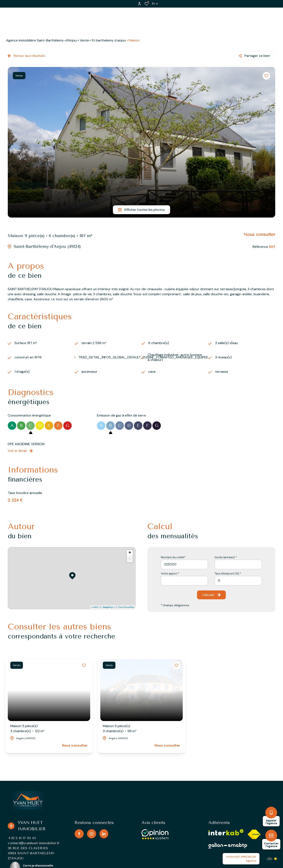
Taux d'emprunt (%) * (228, 574)
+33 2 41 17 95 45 (22, 838)
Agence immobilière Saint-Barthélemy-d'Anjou (41, 40)
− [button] (130, 559)
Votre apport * (170, 574)
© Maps (107, 607)
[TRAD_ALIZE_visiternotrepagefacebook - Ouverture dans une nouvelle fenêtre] (79, 834)
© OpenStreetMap (125, 607)
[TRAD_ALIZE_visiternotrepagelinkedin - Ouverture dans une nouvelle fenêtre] (104, 834)
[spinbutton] (238, 581)
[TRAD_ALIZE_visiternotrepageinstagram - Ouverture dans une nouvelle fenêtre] (92, 834)
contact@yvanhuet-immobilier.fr (34, 843)
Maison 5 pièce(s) (27, 729)
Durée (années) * (226, 557)
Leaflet (95, 607)
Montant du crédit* (173, 557)
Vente (84, 40)
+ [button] (130, 553)
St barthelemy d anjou (109, 40)
